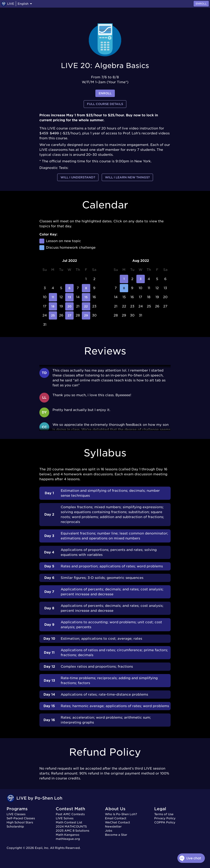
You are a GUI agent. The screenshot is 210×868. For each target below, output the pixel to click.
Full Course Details (105, 104)
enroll (105, 93)
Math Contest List (69, 822)
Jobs (109, 831)
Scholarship (15, 826)
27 (69, 315)
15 (86, 297)
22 (86, 306)
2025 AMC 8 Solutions (72, 831)
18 (53, 306)
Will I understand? (78, 177)
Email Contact (116, 818)
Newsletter (113, 826)
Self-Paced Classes (21, 818)
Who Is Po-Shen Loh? (121, 814)
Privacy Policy (165, 818)
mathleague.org (68, 839)
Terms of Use (164, 814)
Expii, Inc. (42, 848)
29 (86, 315)
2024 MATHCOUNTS (71, 826)
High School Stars (20, 822)
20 (69, 306)
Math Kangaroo (68, 835)
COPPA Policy (165, 822)
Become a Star (116, 835)
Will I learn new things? (127, 177)
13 (69, 297)
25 (53, 315)
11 (53, 297)
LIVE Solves (65, 818)
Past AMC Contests (70, 814)
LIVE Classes (16, 814)
